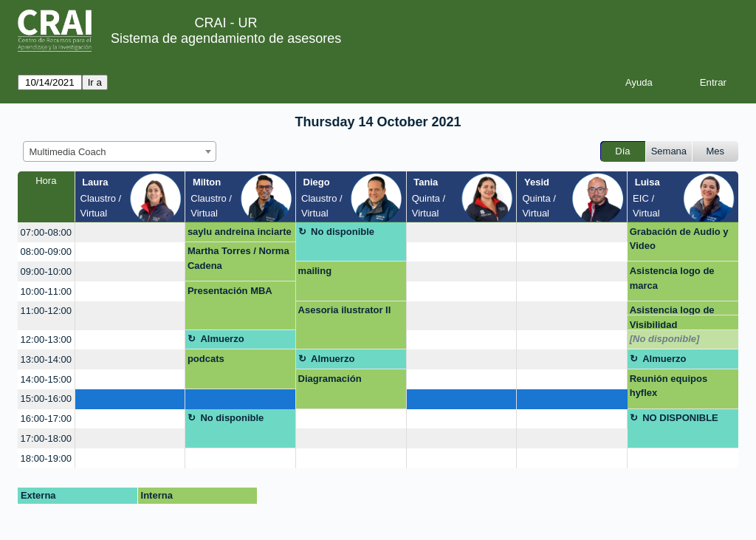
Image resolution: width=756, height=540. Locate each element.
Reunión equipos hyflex (669, 386)
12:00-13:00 (46, 339)
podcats (206, 359)
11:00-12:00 (46, 311)
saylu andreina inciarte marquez (240, 234)
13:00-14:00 (46, 359)
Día (622, 151)
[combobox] (120, 151)
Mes (716, 151)
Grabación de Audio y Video (679, 239)
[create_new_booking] (130, 232)
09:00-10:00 (46, 271)
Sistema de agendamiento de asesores (226, 38)
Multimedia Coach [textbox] (68, 152)
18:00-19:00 (46, 458)
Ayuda (639, 82)
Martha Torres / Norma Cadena (238, 258)
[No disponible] (665, 339)
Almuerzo (222, 339)
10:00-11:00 (46, 291)
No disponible (343, 232)
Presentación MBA (230, 291)
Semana (669, 151)
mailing (315, 271)
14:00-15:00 (46, 379)
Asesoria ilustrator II (345, 310)
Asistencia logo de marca (672, 278)
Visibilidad (654, 325)
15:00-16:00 (46, 399)
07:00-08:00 (46, 232)
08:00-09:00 (46, 252)
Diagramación (330, 379)
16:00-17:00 (46, 418)
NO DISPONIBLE (680, 418)
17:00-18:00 (46, 438)
